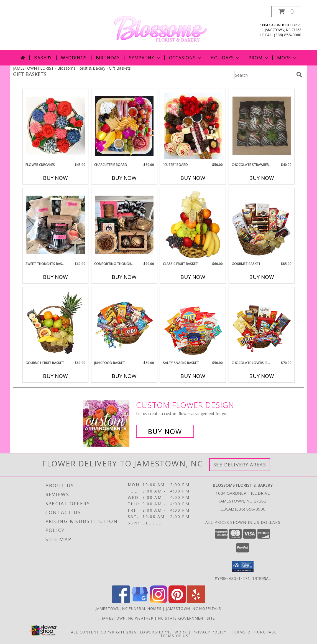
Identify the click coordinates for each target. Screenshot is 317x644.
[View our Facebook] (121, 601)
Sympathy (145, 58)
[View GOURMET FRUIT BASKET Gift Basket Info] (56, 324)
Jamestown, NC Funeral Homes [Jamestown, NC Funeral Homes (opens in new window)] (129, 608)
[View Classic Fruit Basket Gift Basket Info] (193, 225)
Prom (259, 58)
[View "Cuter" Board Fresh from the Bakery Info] (193, 126)
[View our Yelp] (196, 601)
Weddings (74, 58)
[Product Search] (264, 75)
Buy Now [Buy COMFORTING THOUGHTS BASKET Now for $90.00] (124, 277)
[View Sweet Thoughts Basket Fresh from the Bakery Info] (56, 225)
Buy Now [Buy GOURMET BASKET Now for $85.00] (262, 277)
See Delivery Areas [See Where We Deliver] (240, 465)
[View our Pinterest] (177, 601)
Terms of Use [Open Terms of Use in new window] (176, 635)
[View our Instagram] (158, 601)
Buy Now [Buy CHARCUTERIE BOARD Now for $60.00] (124, 178)
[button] (286, 12)
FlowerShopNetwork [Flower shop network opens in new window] (163, 632)
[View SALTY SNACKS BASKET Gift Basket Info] (193, 324)
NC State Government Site (187, 618)
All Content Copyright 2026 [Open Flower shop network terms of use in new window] (104, 632)
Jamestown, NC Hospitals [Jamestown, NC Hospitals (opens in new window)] (194, 608)
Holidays (226, 58)
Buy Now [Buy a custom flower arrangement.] (165, 431)
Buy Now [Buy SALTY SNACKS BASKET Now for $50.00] (193, 376)
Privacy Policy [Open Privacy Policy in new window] (210, 632)
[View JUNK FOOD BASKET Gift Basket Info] (124, 324)
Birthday (108, 58)
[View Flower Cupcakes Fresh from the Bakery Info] (56, 126)
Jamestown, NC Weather (128, 618)
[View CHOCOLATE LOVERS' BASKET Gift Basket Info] (262, 324)
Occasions (186, 58)
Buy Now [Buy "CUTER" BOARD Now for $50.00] (193, 178)
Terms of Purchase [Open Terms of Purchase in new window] (254, 632)
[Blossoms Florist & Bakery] (161, 28)
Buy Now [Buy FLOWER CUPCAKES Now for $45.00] (55, 178)
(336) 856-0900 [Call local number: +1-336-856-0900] (287, 35)
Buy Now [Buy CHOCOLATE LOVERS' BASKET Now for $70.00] (262, 376)
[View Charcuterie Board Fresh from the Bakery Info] (124, 126)
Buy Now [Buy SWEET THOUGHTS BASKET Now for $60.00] (55, 277)
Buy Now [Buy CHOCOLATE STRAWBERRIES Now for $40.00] (262, 178)
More (287, 58)
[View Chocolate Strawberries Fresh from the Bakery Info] (262, 126)
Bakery (43, 58)
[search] (299, 75)
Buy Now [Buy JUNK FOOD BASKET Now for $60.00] (124, 376)
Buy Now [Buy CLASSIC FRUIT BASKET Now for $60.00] (193, 277)
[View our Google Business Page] (140, 601)
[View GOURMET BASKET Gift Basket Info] (262, 225)
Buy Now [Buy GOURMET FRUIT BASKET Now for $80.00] (55, 376)
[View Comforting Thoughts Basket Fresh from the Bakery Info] (124, 225)
